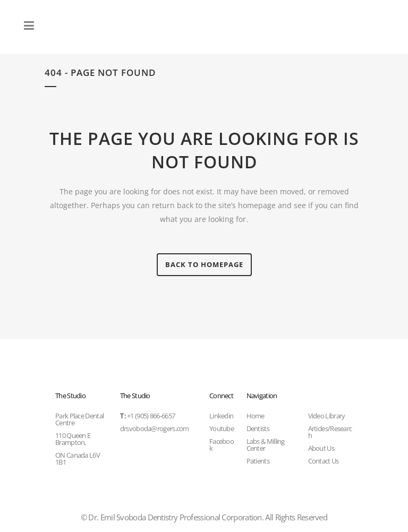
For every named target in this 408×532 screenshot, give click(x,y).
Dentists (258, 428)
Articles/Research (330, 432)
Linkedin (221, 416)
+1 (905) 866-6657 (147, 416)
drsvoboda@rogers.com (155, 428)
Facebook (222, 445)
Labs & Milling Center (266, 445)
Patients (258, 461)
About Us (321, 448)
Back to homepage (204, 264)
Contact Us (324, 461)
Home (256, 416)
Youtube (222, 428)
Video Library (327, 416)
